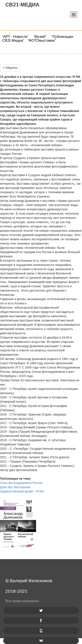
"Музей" (39, 37)
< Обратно (10, 68)
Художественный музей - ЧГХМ (22, 491)
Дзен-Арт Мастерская (15, 487)
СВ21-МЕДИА (22, 4)
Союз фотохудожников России (21, 483)
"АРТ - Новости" (17, 37)
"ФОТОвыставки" (42, 41)
